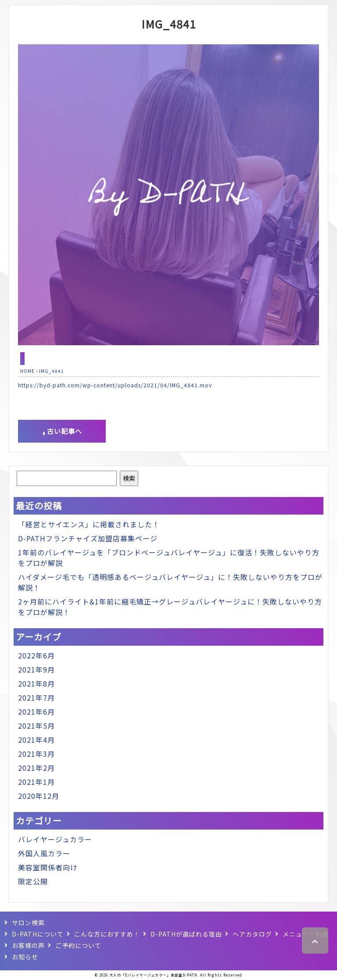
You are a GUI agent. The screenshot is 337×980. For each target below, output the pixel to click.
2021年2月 (36, 768)
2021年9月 (36, 669)
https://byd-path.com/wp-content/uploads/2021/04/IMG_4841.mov (115, 385)
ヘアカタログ (252, 934)
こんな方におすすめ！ (107, 934)
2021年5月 (36, 726)
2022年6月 (36, 655)
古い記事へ (62, 431)
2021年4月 (36, 740)
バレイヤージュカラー (55, 839)
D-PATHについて (38, 934)
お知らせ (25, 957)
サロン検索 (28, 923)
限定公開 (33, 881)
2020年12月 (39, 796)
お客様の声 (28, 945)
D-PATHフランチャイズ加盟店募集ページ (88, 538)
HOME (27, 371)
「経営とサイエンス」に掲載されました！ (89, 524)
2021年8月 (36, 683)
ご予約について (78, 945)
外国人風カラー (44, 853)
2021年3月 (36, 754)
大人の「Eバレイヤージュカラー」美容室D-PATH (153, 975)
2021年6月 (36, 712)
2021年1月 (36, 782)
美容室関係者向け (48, 867)
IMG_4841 (169, 24)
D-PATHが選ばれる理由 (186, 934)
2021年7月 (36, 697)
